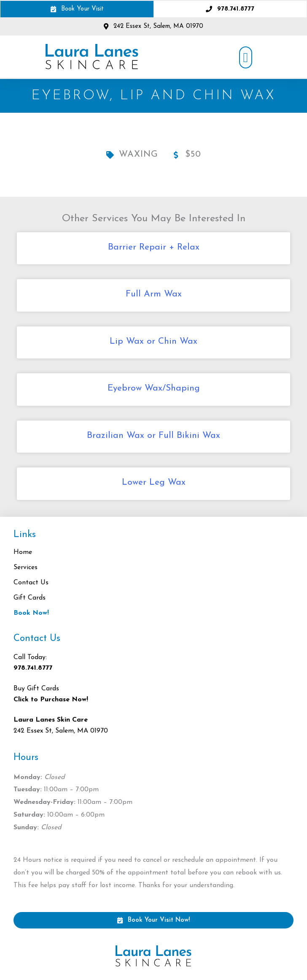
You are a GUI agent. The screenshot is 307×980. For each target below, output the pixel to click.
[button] (246, 57)
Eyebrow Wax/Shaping (154, 388)
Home (23, 552)
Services (28, 567)
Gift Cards (30, 598)
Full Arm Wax (154, 294)
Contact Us (31, 583)
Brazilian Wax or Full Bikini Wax (153, 436)
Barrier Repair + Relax (154, 247)
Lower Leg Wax (154, 482)
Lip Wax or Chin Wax (153, 341)
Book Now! (31, 613)
